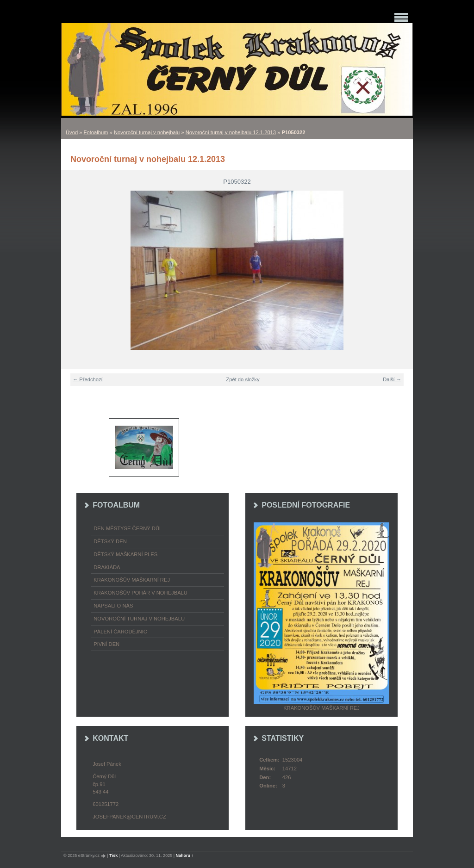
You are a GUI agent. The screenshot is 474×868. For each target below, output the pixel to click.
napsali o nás (113, 606)
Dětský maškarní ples (125, 554)
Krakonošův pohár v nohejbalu (140, 593)
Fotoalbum (96, 132)
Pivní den (106, 644)
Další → (392, 379)
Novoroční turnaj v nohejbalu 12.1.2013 (231, 132)
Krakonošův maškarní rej (132, 580)
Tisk (113, 856)
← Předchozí (88, 379)
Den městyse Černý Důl (128, 528)
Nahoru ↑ (185, 856)
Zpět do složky (243, 379)
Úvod (72, 132)
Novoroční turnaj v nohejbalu (147, 132)
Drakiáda (107, 567)
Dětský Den (110, 541)
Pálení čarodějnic (120, 632)
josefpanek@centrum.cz (129, 817)
